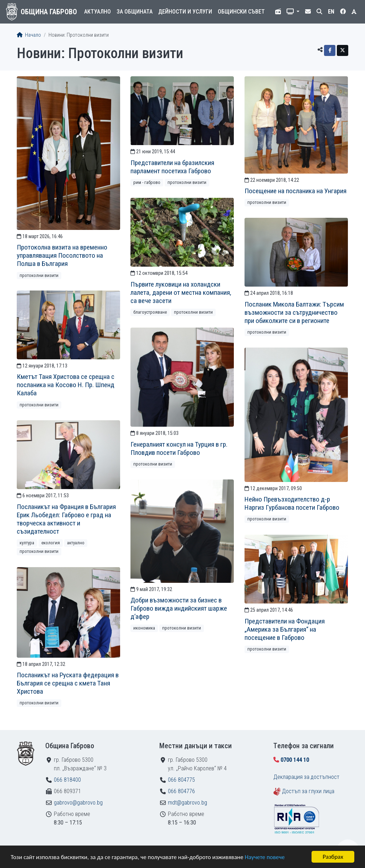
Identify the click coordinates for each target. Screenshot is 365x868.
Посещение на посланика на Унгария (295, 191)
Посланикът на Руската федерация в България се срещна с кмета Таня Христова (68, 683)
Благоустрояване (150, 312)
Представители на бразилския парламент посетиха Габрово (172, 167)
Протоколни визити (39, 275)
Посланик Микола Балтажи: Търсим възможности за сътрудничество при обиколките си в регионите (294, 312)
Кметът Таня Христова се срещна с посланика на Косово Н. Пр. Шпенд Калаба (66, 385)
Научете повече (264, 857)
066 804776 (181, 791)
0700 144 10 (295, 760)
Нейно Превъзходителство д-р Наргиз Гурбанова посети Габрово (292, 503)
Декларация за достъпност (306, 777)
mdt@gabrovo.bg (187, 803)
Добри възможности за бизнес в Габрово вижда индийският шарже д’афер (179, 608)
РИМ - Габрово (147, 182)
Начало (29, 35)
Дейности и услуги (185, 12)
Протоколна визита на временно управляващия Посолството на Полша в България (62, 255)
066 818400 (67, 780)
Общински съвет (241, 12)
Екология (51, 543)
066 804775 (181, 780)
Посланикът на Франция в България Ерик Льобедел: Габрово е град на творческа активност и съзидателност (66, 519)
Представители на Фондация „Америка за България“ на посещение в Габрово (285, 629)
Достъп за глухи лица (308, 791)
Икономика (144, 628)
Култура (27, 543)
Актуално (97, 12)
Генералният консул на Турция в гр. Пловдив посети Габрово (179, 448)
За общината (135, 12)
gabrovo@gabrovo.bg (78, 803)
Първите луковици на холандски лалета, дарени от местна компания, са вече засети (181, 292)
